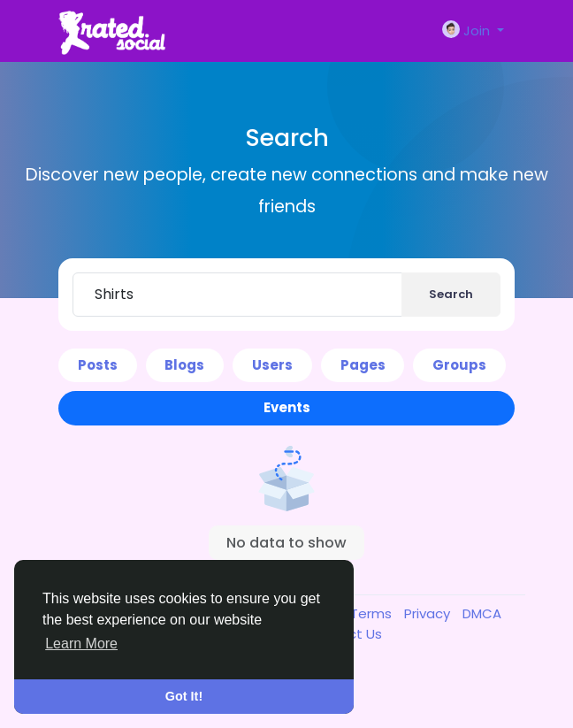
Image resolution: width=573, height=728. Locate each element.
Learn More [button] (81, 644)
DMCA (482, 613)
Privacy (429, 613)
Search (451, 294)
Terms (373, 613)
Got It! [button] (184, 696)
